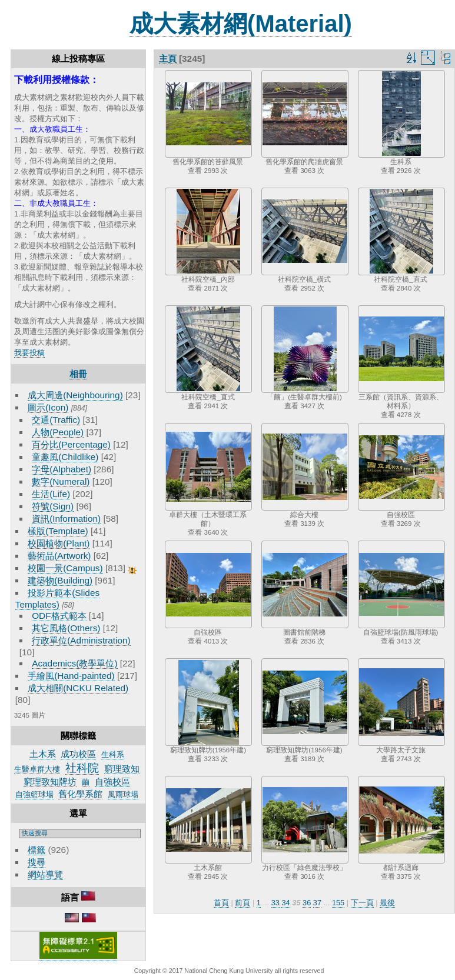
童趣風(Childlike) (65, 457)
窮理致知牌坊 (50, 781)
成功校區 (78, 754)
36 (307, 903)
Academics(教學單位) (74, 663)
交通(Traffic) (56, 420)
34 (285, 903)
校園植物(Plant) (59, 543)
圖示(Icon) (48, 407)
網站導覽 (45, 874)
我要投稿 (29, 353)
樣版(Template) (58, 531)
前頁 (243, 903)
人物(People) (58, 432)
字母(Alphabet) (62, 469)
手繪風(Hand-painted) (71, 676)
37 (317, 903)
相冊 (78, 374)
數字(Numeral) (61, 481)
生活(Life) (51, 494)
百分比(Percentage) (71, 444)
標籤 (36, 850)
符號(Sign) (53, 506)
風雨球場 (123, 794)
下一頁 (362, 903)
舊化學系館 (80, 794)
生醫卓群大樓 (37, 769)
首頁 (221, 903)
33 (275, 903)
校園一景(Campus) (65, 568)
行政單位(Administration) (81, 640)
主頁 (168, 59)
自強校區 (112, 781)
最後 (387, 903)
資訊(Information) (66, 519)
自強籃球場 (34, 794)
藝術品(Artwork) (59, 556)
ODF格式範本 (59, 616)
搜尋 (36, 862)
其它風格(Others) (66, 628)
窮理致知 (122, 769)
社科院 (82, 768)
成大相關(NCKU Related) (78, 688)
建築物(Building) (60, 580)
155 (338, 903)
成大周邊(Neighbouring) (75, 395)
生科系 (113, 754)
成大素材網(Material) (241, 24)
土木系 (43, 754)
